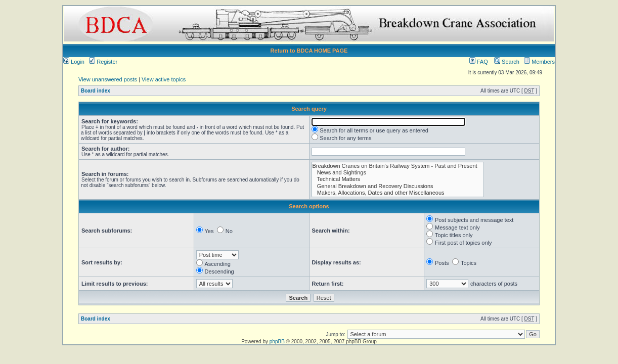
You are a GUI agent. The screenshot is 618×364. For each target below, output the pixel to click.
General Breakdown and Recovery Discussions (398, 186)
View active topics (164, 79)
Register (103, 62)
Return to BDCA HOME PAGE (309, 51)
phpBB (277, 342)
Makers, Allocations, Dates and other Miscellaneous (398, 193)
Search (507, 62)
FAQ (479, 62)
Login (74, 62)
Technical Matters (398, 179)
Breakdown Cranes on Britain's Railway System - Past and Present (398, 166)
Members (539, 62)
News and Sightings (398, 173)
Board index (96, 91)
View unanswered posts (108, 79)
